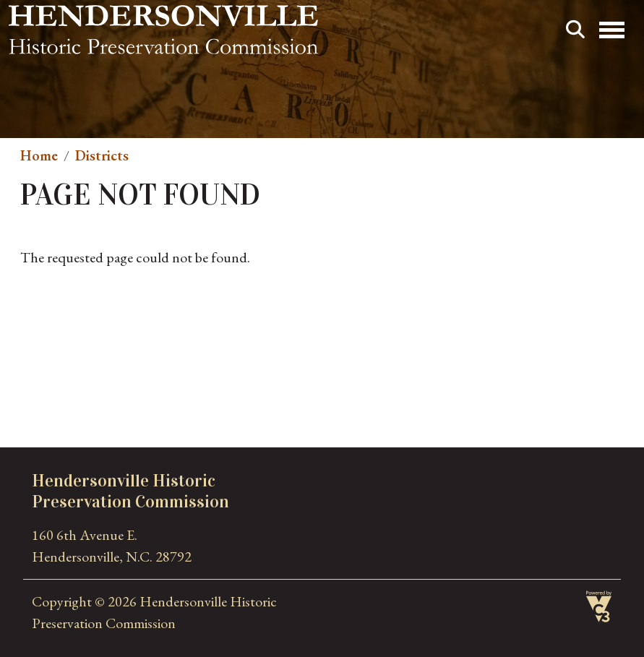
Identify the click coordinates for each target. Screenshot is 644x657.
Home (39, 155)
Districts (102, 155)
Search (575, 30)
